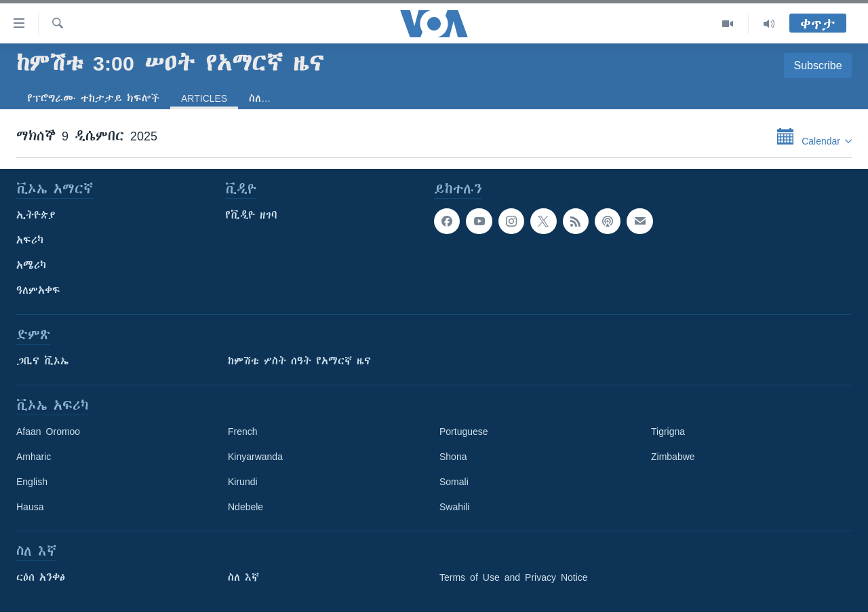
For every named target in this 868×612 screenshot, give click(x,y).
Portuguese (464, 432)
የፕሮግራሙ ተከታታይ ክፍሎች (93, 98)
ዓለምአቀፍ (38, 290)
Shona (453, 457)
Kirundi (243, 482)
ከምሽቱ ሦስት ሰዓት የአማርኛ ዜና (299, 361)
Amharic (34, 457)
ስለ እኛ (243, 577)
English (32, 482)
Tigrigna (668, 432)
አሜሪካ (31, 265)
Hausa (30, 507)
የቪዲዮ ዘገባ (251, 215)
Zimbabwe (673, 457)
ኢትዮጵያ (36, 215)
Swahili (454, 507)
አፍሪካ (30, 240)
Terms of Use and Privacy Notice (514, 577)
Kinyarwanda (255, 457)
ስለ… (260, 98)
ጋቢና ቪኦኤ (42, 361)
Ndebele (245, 507)
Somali (454, 482)
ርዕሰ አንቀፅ (41, 577)
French (243, 432)
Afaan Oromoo (48, 432)
